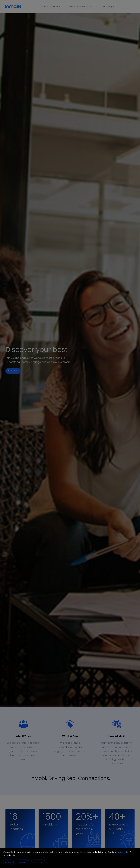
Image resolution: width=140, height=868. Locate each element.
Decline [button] (8, 862)
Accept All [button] (38, 862)
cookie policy (123, 852)
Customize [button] (22, 862)
